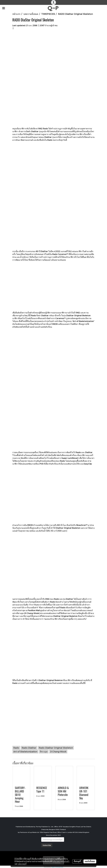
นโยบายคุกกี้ (22, 864)
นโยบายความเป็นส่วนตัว (61, 861)
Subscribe (47, 845)
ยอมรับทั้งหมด (90, 861)
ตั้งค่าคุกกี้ (77, 861)
